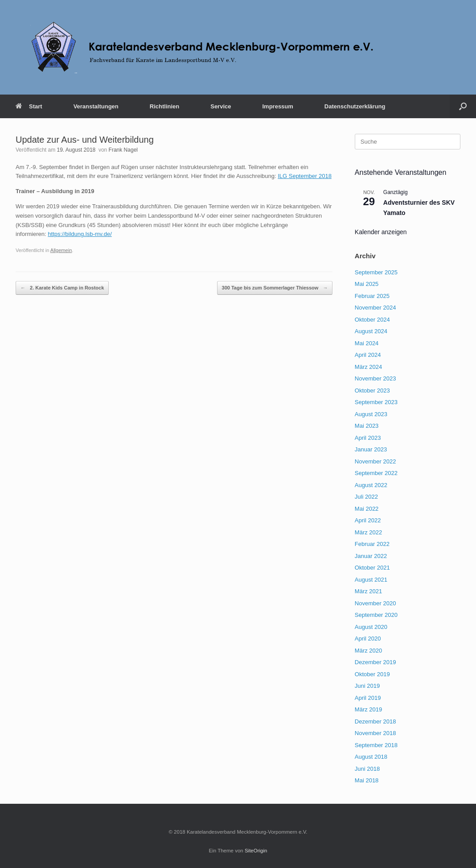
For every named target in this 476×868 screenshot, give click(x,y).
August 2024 (371, 331)
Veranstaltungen (96, 106)
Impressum (277, 106)
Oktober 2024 (372, 320)
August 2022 (371, 485)
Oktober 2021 (372, 568)
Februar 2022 (372, 544)
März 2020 (368, 651)
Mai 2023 (367, 426)
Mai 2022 (367, 509)
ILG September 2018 (305, 176)
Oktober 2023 (372, 391)
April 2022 (368, 520)
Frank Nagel (123, 150)
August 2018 (371, 757)
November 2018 (375, 733)
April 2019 (368, 698)
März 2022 (368, 532)
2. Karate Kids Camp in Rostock (62, 288)
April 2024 (368, 355)
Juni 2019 (367, 686)
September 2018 (376, 745)
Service (221, 106)
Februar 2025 (372, 296)
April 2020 (368, 639)
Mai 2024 (367, 343)
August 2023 (371, 414)
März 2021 (368, 591)
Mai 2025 (367, 284)
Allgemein (61, 250)
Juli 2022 (366, 497)
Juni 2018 (367, 769)
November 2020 (375, 603)
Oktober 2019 (372, 674)
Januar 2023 (371, 449)
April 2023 (368, 438)
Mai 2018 (367, 780)
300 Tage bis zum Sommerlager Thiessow (275, 288)
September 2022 (376, 473)
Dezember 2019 (375, 662)
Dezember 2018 (375, 721)
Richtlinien (164, 106)
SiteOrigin (256, 851)
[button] (463, 106)
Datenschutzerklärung (355, 106)
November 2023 (375, 378)
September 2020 (376, 615)
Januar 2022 (371, 556)
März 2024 (368, 367)
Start (29, 106)
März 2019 (368, 709)
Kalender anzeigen (381, 232)
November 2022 (375, 461)
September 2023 (376, 402)
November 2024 (375, 308)
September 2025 (376, 272)
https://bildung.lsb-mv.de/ (80, 234)
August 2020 (371, 627)
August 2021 (371, 580)
